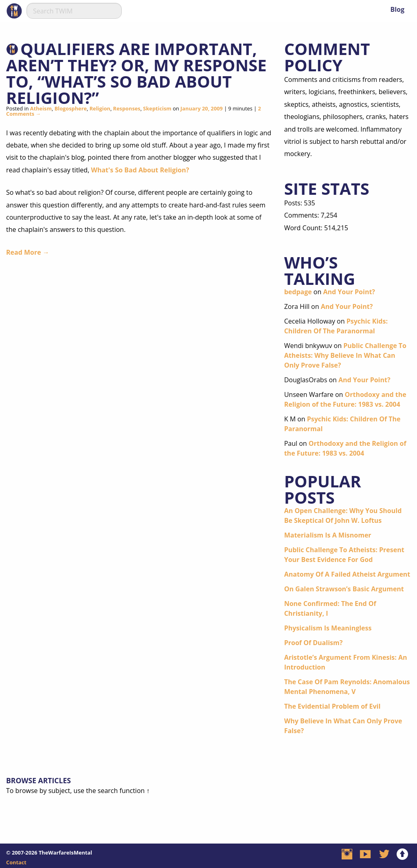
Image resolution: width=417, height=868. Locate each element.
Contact (16, 862)
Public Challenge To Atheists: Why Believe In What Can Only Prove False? (345, 355)
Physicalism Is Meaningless (328, 628)
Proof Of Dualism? (314, 643)
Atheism (41, 108)
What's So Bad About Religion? (140, 170)
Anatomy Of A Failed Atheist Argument (347, 574)
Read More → (28, 252)
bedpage (298, 292)
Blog (397, 9)
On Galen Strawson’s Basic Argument (344, 589)
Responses (127, 108)
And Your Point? (349, 292)
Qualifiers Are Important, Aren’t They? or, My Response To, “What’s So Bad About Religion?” (136, 73)
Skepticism (157, 108)
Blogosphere (71, 108)
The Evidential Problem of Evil (333, 706)
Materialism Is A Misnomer (328, 535)
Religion (100, 108)
